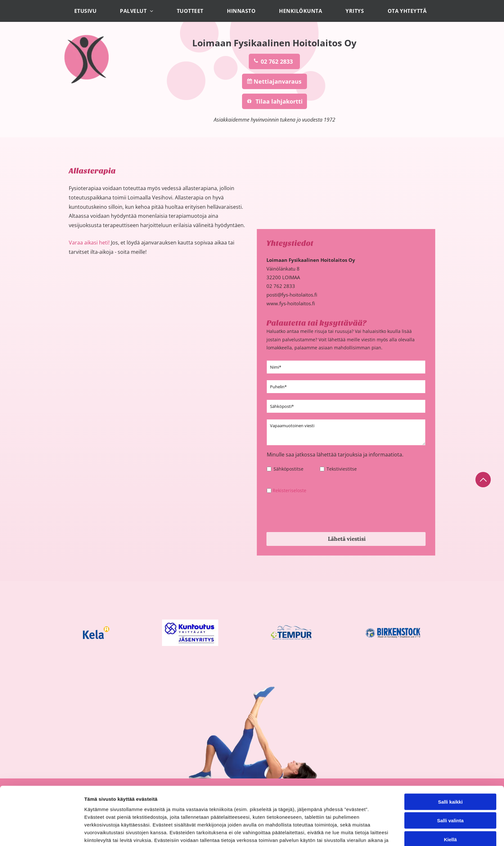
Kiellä (450, 834)
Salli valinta (450, 815)
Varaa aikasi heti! (89, 243)
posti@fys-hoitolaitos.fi (292, 295)
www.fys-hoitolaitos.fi (291, 303)
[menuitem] (87, 11)
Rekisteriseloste (289, 490)
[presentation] (316, 513)
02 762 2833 (281, 286)
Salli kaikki (450, 796)
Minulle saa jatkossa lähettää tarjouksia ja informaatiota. (335, 455)
